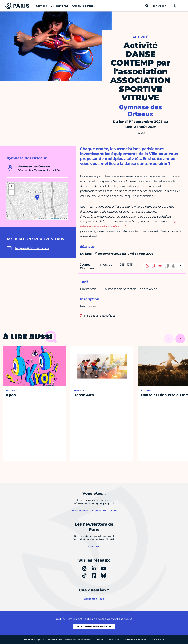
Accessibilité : (70, 640)
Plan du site (157, 640)
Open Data (113, 640)
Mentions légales (34, 640)
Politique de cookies (135, 640)
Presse (99, 640)
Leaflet (37, 219)
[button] (37, 198)
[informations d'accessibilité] (164, 266)
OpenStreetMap (54, 219)
